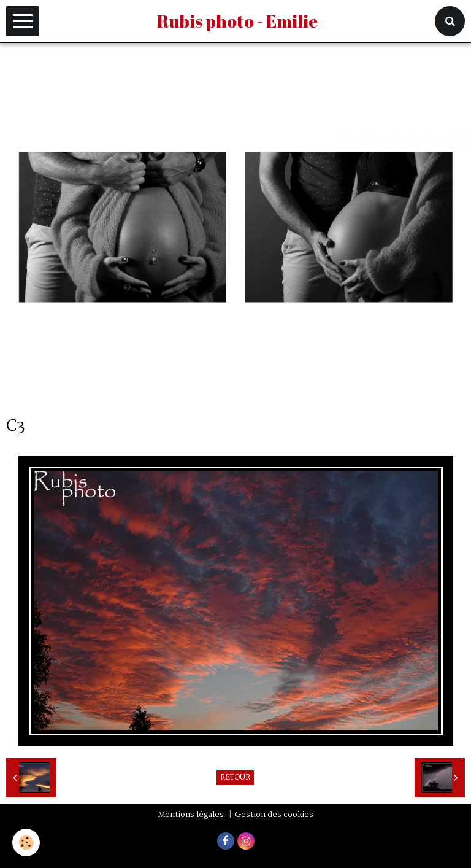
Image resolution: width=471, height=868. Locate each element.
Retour (235, 778)
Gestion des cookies (274, 815)
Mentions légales (191, 815)
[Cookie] (26, 843)
